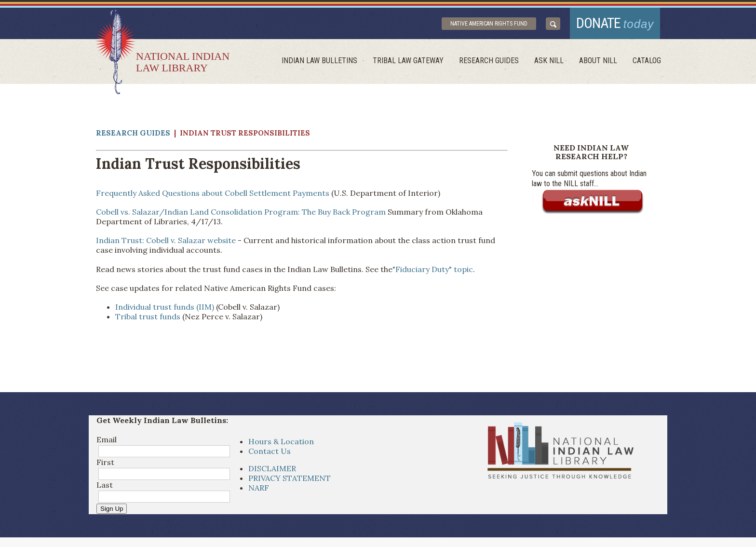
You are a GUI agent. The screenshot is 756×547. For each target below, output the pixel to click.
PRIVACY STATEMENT (290, 478)
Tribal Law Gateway (408, 61)
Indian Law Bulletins (319, 61)
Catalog (647, 61)
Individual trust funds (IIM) (165, 307)
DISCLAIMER (272, 468)
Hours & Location (281, 441)
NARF (259, 488)
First (105, 462)
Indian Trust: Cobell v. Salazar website (166, 240)
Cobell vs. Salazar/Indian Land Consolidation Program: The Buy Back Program (241, 212)
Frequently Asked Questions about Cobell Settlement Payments (213, 193)
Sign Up (112, 509)
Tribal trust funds (148, 316)
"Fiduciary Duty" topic (433, 269)
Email (107, 439)
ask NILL (549, 61)
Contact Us (270, 451)
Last (105, 485)
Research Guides (489, 61)
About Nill (598, 61)
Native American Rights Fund (489, 24)
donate (615, 23)
